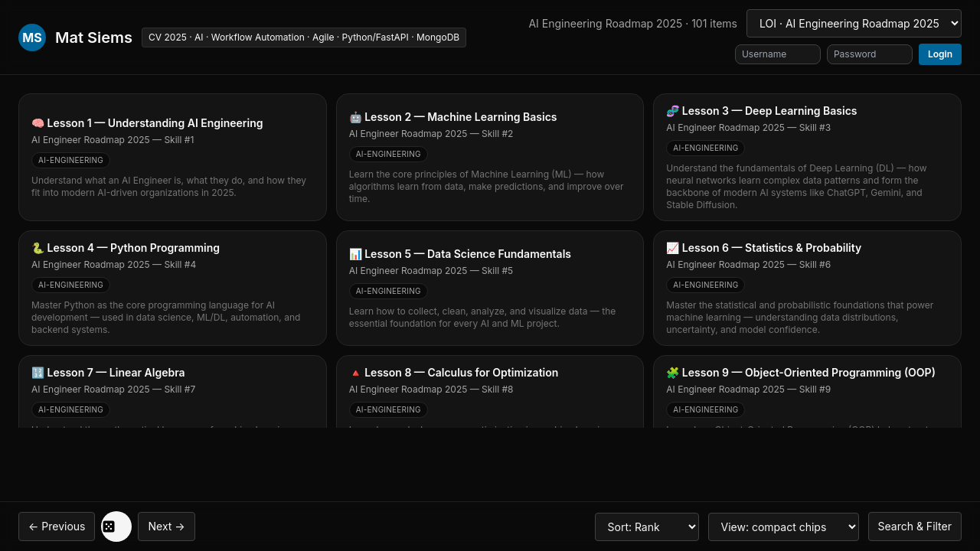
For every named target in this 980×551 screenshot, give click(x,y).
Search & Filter (915, 526)
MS (32, 37)
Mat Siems (94, 37)
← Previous (57, 526)
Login (940, 54)
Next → (166, 526)
